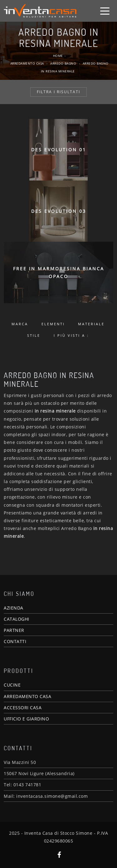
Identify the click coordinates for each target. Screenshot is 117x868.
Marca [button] (20, 324)
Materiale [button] (91, 324)
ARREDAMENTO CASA (27, 696)
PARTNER (14, 630)
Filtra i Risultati (58, 92)
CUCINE (12, 685)
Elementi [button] (53, 324)
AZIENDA (14, 608)
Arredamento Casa (27, 63)
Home (58, 56)
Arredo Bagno (63, 63)
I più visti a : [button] (71, 335)
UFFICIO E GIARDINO (26, 719)
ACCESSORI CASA (23, 708)
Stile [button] (34, 335)
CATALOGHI (17, 619)
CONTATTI (15, 641)
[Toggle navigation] (105, 11)
